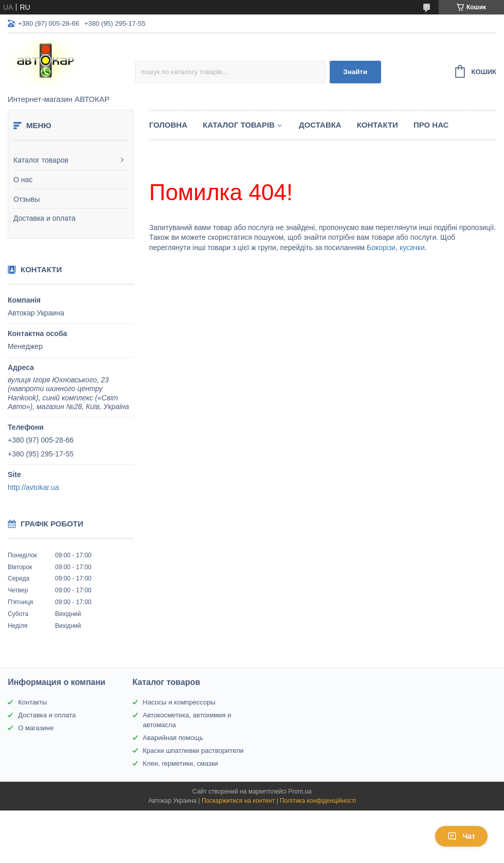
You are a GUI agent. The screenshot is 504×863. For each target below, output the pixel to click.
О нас (23, 180)
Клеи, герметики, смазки (181, 763)
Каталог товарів (239, 125)
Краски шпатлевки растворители (193, 751)
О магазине (36, 728)
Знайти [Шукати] (355, 72)
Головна (168, 125)
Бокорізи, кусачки (396, 248)
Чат (461, 836)
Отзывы (26, 199)
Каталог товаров (41, 160)
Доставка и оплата (44, 218)
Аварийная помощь (173, 738)
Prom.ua (300, 791)
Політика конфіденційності (318, 801)
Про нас (431, 125)
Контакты (32, 702)
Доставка (320, 125)
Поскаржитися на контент (238, 801)
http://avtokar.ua (33, 487)
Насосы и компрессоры (179, 702)
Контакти (377, 125)
